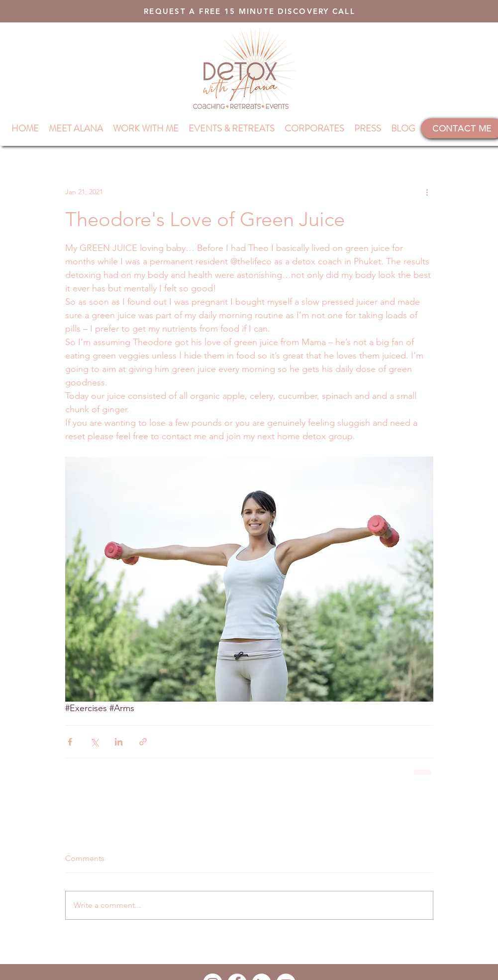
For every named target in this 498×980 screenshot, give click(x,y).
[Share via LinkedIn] (119, 742)
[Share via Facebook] (70, 742)
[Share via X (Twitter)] (94, 742)
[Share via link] (143, 742)
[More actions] (427, 192)
